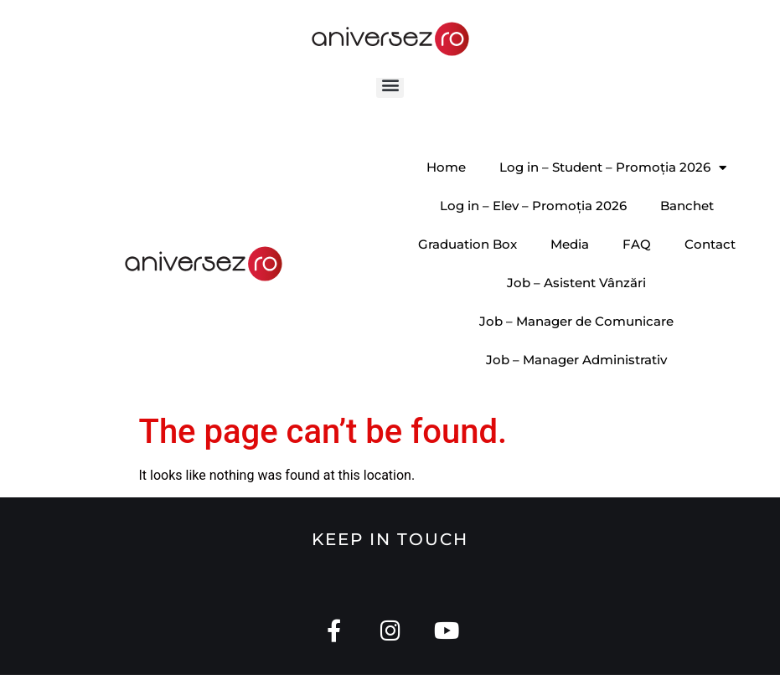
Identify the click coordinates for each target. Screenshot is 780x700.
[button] (390, 108)
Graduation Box (467, 268)
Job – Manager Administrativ (576, 384)
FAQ (637, 268)
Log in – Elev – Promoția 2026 (533, 230)
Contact (710, 268)
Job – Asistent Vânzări (576, 307)
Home (446, 191)
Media (570, 268)
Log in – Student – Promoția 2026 (613, 192)
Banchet (687, 230)
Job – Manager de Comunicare (576, 345)
